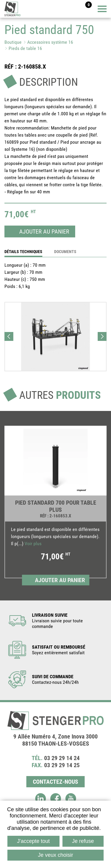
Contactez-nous (55, 782)
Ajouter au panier (44, 231)
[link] (55, 506)
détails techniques (23, 252)
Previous (9, 336)
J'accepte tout (34, 841)
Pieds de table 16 (25, 48)
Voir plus (33, 544)
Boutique (13, 42)
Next (102, 336)
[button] (55, 337)
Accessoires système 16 (50, 42)
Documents (65, 252)
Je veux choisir (55, 855)
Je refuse (83, 841)
